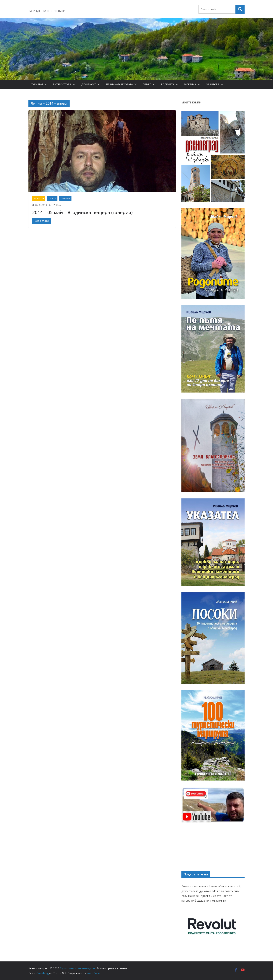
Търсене (240, 9)
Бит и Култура (62, 84)
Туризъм (37, 84)
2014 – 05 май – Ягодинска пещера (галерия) (82, 212)
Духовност (89, 84)
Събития (65, 198)
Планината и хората (119, 84)
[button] (45, 84)
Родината (168, 84)
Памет (147, 84)
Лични (52, 198)
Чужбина (190, 84)
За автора (213, 84)
